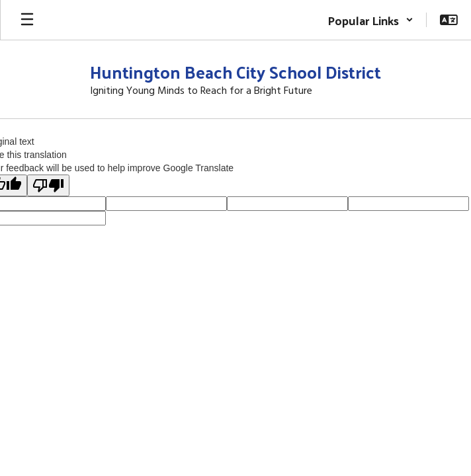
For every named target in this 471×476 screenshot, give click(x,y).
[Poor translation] (48, 185)
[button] (370, 20)
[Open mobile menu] (27, 20)
